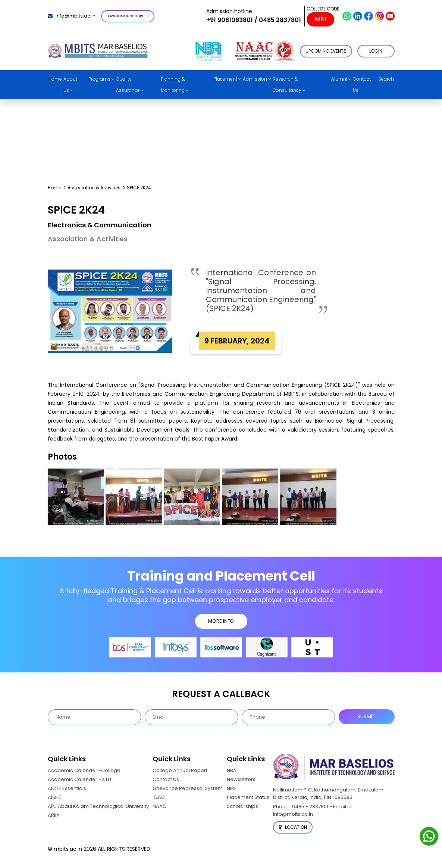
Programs (99, 79)
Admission (255, 79)
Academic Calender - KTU (79, 779)
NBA (232, 770)
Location (293, 827)
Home (55, 79)
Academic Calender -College (84, 770)
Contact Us (362, 85)
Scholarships (242, 806)
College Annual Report (180, 770)
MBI (320, 19)
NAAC (159, 806)
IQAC (159, 797)
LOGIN (376, 51)
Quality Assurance (128, 85)
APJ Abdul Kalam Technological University (98, 806)
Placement (225, 79)
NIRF (232, 788)
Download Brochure (128, 16)
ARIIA (54, 815)
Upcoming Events (326, 51)
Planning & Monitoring (173, 85)
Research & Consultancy (287, 85)
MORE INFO (221, 621)
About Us (70, 85)
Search (386, 79)
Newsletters (241, 779)
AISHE (54, 797)
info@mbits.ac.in (72, 16)
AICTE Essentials (67, 788)
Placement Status (248, 797)
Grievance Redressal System (188, 788)
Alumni (339, 79)
